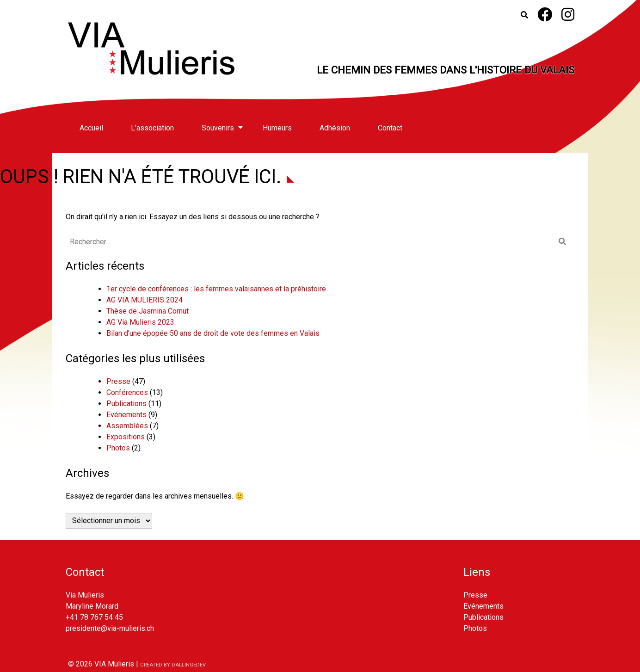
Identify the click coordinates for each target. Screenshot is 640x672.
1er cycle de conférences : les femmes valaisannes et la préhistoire (216, 289)
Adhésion (335, 128)
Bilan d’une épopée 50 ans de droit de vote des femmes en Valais (213, 333)
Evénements (126, 415)
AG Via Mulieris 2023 (140, 322)
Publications (126, 404)
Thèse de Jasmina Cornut (148, 311)
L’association (152, 128)
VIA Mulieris (114, 664)
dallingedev (189, 665)
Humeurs (277, 128)
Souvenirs (218, 128)
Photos (118, 448)
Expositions (126, 437)
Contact (390, 128)
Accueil (91, 128)
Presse (118, 381)
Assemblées (127, 426)
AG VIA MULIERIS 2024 (145, 300)
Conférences (127, 392)
